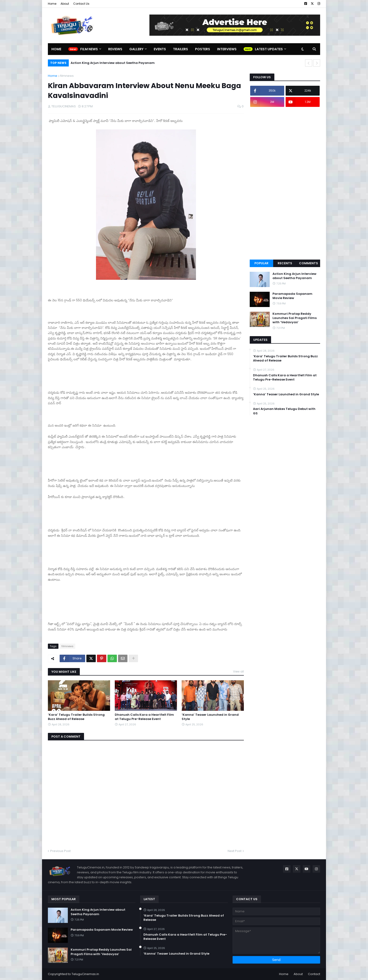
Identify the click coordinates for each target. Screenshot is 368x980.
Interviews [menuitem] (227, 49)
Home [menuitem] (56, 49)
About (65, 4)
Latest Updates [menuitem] (269, 49)
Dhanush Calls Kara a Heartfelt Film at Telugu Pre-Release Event (144, 717)
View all (238, 671)
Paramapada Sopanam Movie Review (292, 296)
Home (52, 4)
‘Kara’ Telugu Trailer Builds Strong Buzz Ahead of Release (76, 717)
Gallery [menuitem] (136, 49)
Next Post (235, 851)
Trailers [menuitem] (180, 49)
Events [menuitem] (160, 49)
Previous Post (60, 851)
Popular (261, 263)
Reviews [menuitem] (115, 49)
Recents (285, 263)
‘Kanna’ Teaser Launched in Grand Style (210, 717)
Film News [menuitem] (89, 49)
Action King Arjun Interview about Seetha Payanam (113, 63)
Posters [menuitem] (203, 49)
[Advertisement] (285, 183)
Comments (309, 263)
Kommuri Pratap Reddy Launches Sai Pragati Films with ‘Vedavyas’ (295, 318)
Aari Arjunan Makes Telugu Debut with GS (284, 411)
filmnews (67, 76)
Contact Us (81, 4)
